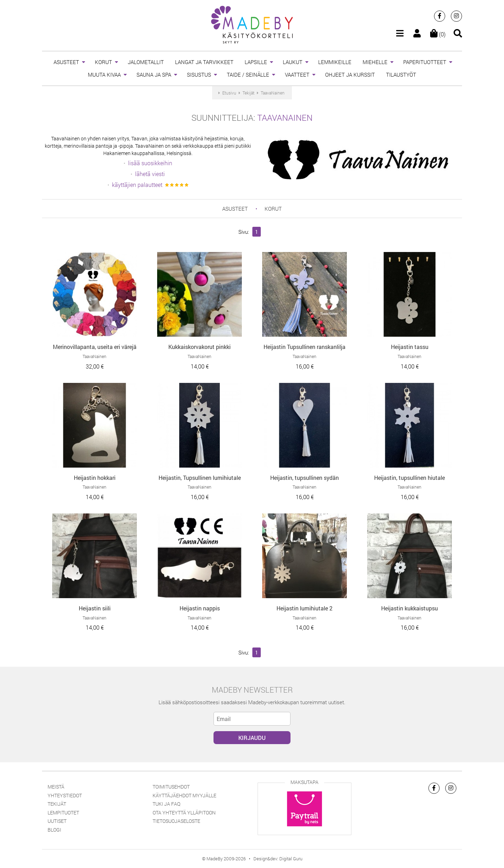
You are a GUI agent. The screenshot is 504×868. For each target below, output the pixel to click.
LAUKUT (293, 62)
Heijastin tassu (410, 347)
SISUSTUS (199, 75)
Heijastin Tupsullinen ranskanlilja (304, 347)
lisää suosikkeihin (150, 163)
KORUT (103, 62)
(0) (438, 34)
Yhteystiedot (65, 795)
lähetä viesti (150, 174)
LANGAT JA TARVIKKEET (204, 62)
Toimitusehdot (171, 787)
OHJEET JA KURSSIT (350, 75)
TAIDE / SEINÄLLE (248, 75)
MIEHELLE (375, 62)
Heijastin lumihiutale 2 (304, 608)
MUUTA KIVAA (104, 75)
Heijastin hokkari (95, 478)
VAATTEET (297, 75)
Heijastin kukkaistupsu (409, 608)
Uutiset (57, 821)
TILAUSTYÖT (401, 75)
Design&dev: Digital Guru (278, 859)
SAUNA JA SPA (154, 75)
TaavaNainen (285, 118)
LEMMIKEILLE (335, 62)
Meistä (56, 787)
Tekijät (57, 804)
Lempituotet (63, 813)
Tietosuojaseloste (176, 821)
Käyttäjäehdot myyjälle (184, 795)
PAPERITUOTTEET (425, 62)
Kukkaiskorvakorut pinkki (199, 347)
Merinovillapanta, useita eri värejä (95, 347)
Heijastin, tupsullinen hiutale (409, 478)
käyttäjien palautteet (137, 185)
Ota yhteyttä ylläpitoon (184, 813)
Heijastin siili (95, 608)
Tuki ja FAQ (166, 804)
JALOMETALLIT (146, 62)
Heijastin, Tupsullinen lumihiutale (200, 478)
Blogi (54, 830)
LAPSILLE (256, 62)
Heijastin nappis (200, 608)
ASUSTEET (66, 62)
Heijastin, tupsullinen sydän (304, 478)
